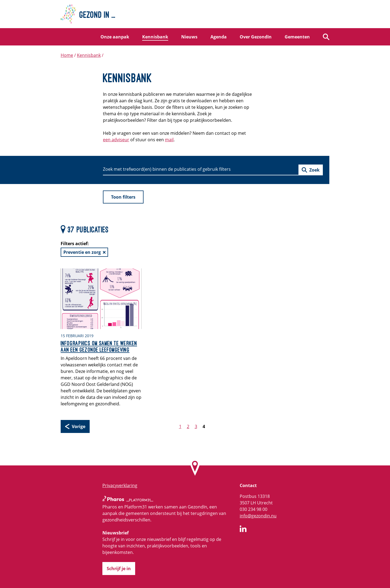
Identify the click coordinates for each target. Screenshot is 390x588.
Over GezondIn (256, 37)
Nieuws (189, 37)
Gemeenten (297, 37)
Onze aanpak (115, 37)
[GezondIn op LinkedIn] (243, 530)
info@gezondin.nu (258, 516)
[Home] (195, 14)
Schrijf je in (119, 569)
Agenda (219, 37)
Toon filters (123, 197)
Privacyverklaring (120, 485)
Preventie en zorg (82, 252)
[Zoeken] (326, 37)
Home (67, 55)
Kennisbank (155, 37)
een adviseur (116, 140)
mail (169, 140)
